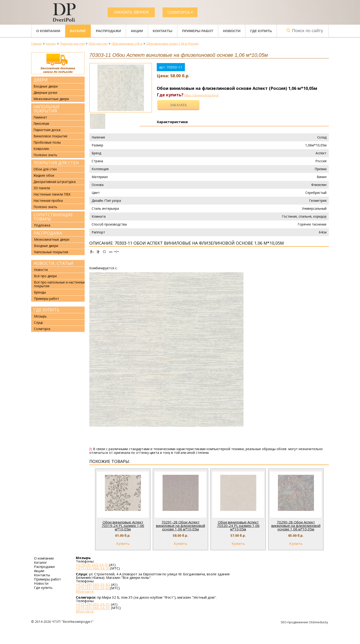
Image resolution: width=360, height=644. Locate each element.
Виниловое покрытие (50, 136)
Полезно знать (45, 155)
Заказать (178, 105)
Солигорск (42, 329)
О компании (48, 31)
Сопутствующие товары (53, 217)
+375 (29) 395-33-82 (93, 584)
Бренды (40, 292)
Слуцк (38, 322)
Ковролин (41, 149)
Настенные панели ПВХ (52, 194)
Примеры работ (198, 31)
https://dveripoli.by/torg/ (202, 95)
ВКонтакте (85, 592)
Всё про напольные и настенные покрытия (60, 284)
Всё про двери (45, 276)
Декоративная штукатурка (55, 182)
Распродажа (48, 233)
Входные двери (46, 86)
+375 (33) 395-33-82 (93, 588)
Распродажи (108, 31)
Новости (232, 31)
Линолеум (41, 124)
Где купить (261, 31)
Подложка (42, 225)
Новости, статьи (53, 263)
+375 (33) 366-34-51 (93, 568)
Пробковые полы (47, 142)
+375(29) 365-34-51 (92, 565)
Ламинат (40, 117)
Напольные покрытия (47, 109)
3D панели (42, 188)
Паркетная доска (47, 130)
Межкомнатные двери (51, 99)
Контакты (163, 31)
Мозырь (40, 316)
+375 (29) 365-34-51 (93, 604)
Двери (41, 80)
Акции (137, 31)
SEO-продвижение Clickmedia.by (305, 622)
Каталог (78, 31)
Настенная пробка (48, 201)
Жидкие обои (44, 175)
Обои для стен (45, 169)
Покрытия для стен (56, 163)
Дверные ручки (45, 93)
